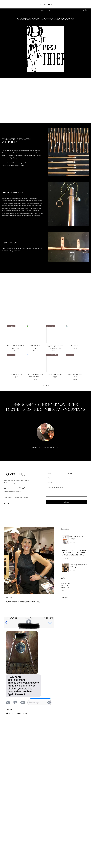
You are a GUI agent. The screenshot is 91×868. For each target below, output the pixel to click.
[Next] (84, 437)
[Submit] (67, 502)
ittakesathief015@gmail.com (12, 491)
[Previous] (7, 437)
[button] (86, 10)
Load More (45, 386)
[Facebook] (81, 10)
